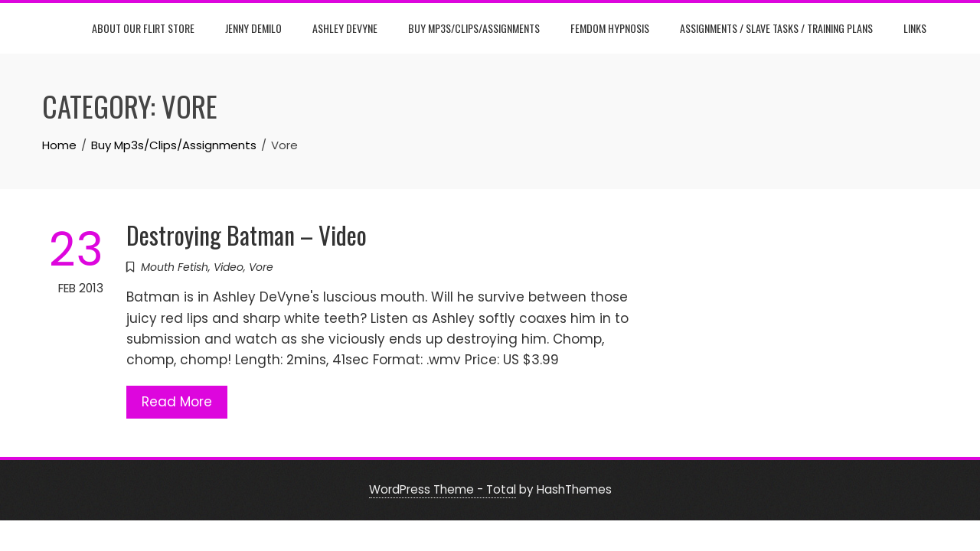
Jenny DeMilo (253, 28)
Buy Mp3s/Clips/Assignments (474, 28)
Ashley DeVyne (345, 28)
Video (229, 267)
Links (915, 28)
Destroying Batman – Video (247, 235)
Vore (261, 267)
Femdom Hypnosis (610, 28)
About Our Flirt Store (143, 28)
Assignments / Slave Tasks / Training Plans (776, 28)
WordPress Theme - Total (443, 489)
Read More (177, 402)
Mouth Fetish (175, 267)
